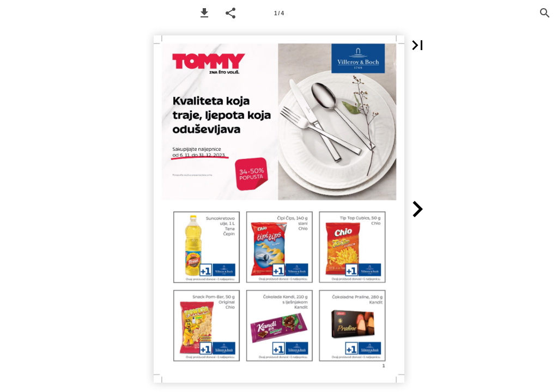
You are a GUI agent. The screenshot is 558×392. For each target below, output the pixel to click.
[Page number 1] (279, 13)
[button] (204, 13)
